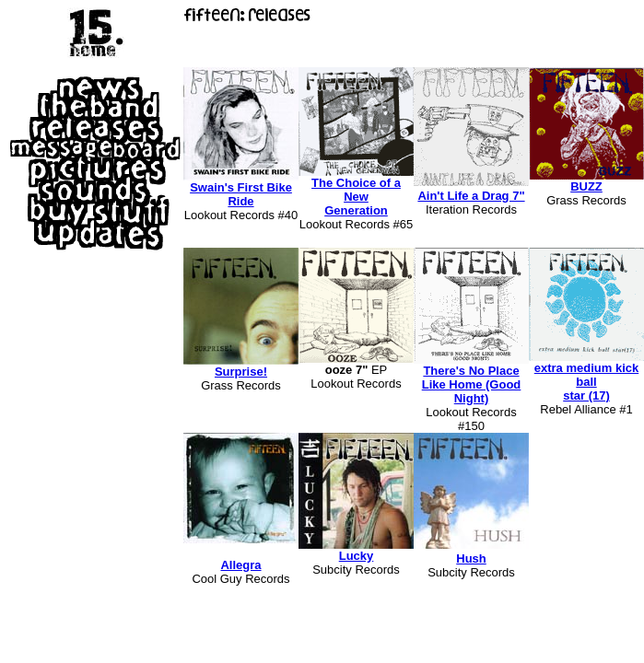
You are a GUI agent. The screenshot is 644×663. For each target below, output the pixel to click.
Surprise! (241, 372)
